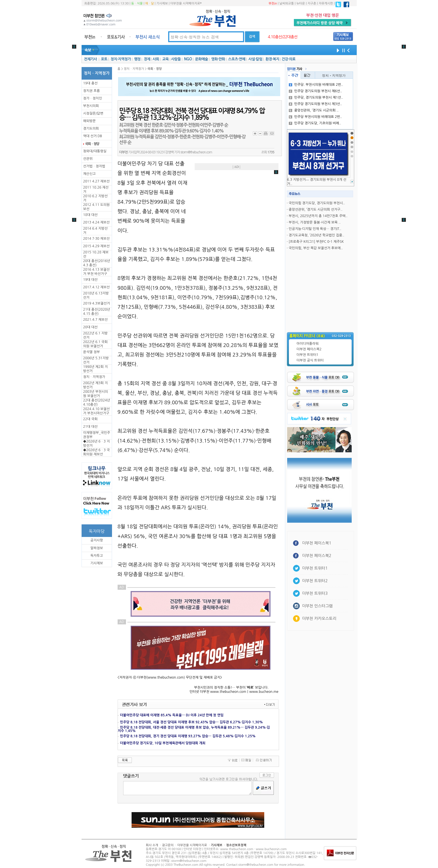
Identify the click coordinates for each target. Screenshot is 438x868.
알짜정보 (97, 548)
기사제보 (162, 3)
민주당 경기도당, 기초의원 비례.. (315, 123)
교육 (166, 59)
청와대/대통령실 (95, 151)
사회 (156, 59)
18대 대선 (91, 215)
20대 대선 (91, 327)
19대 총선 (91, 83)
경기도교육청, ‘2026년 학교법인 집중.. (316, 235)
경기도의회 (91, 129)
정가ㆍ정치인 (93, 98)
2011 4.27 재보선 (97, 181)
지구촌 (312, 3)
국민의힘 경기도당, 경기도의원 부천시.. (317, 203)
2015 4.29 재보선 (97, 246)
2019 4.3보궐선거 (97, 303)
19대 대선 (91, 280)
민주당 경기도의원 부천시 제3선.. (315, 104)
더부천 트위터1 (308, 355)
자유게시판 (326, 3)
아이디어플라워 (308, 344)
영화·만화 (218, 59)
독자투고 (97, 556)
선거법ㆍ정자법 (94, 166)
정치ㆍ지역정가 (94, 377)
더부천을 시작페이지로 (186, 3)
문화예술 (201, 59)
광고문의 (168, 845)
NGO (188, 59)
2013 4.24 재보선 (97, 222)
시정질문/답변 (93, 113)
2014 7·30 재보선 (97, 239)
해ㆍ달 (150, 3)
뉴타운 (301, 3)
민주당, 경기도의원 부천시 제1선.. (316, 97)
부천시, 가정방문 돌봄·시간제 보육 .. (315, 222)
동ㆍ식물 (137, 3)
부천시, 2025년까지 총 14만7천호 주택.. (318, 216)
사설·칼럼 (255, 59)
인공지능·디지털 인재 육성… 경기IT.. (315, 229)
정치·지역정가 (121, 59)
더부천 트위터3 (315, 593)
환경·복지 (272, 59)
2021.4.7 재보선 (96, 320)
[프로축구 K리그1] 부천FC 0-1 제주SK (316, 242)
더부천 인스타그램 (317, 606)
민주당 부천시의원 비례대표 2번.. (315, 117)
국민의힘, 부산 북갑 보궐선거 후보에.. (316, 248)
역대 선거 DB (93, 136)
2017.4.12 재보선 (97, 287)
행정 (137, 59)
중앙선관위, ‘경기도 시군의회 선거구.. (315, 210)
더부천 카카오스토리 (319, 619)
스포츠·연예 (237, 59)
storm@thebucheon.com (196, 152)
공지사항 (97, 540)
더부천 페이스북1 (317, 543)
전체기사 (90, 59)
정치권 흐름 (92, 91)
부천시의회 (91, 106)
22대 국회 (91, 419)
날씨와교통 (287, 3)
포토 (104, 59)
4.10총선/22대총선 (283, 37)
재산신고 (90, 174)
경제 (147, 59)
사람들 (176, 59)
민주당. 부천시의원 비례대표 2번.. (316, 85)
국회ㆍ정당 (92, 144)
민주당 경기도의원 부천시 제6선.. (315, 91)
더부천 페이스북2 (309, 349)
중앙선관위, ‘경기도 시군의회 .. (314, 110)
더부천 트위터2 (315, 581)
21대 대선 (91, 427)
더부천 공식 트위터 (310, 360)
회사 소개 (152, 845)
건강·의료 (288, 59)
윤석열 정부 (92, 352)
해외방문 (90, 121)
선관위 (88, 159)
